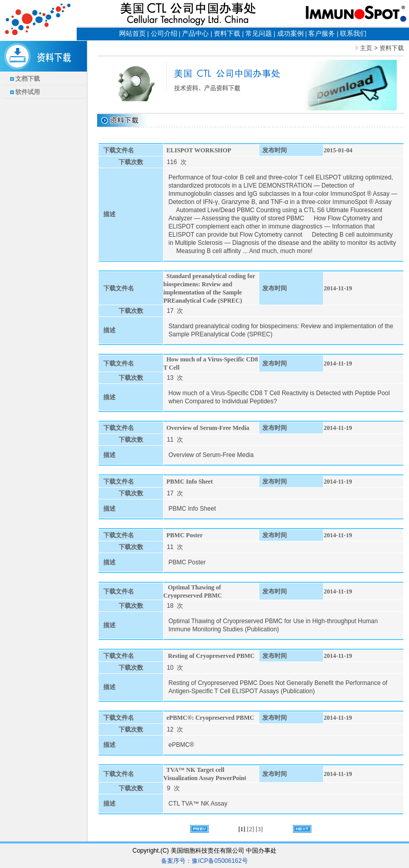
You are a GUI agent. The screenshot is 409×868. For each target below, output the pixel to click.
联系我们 (353, 33)
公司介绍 (164, 33)
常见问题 (259, 33)
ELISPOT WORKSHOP (199, 150)
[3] (259, 829)
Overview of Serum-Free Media (208, 428)
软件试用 (28, 92)
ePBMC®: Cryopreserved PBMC (210, 718)
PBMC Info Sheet (190, 482)
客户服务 (322, 33)
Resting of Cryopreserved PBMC (211, 656)
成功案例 (290, 33)
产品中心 (195, 33)
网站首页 (132, 33)
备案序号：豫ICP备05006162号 (204, 861)
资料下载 (227, 33)
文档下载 (28, 79)
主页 (366, 48)
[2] (251, 829)
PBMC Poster (185, 535)
